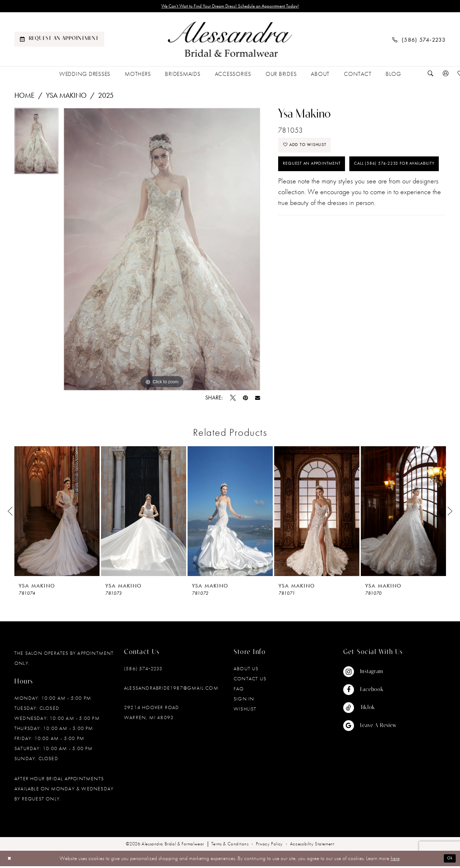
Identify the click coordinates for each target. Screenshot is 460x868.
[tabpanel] (36, 145)
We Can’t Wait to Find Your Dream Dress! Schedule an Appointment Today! (230, 7)
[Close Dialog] (11, 860)
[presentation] (57, 513)
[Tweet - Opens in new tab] (233, 400)
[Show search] (431, 76)
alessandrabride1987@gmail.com (171, 690)
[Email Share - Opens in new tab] (258, 400)
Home (24, 97)
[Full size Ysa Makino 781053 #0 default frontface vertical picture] (162, 251)
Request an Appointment (320, 173)
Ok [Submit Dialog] (448, 860)
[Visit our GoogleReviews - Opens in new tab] (370, 728)
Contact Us (250, 681)
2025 (106, 97)
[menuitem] (59, 41)
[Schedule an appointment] (59, 41)
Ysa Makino (66, 97)
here (395, 860)
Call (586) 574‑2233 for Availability (335, 197)
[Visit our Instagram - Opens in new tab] (370, 674)
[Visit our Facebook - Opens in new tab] (370, 692)
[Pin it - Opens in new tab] (245, 400)
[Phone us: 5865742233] (419, 41)
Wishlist (245, 711)
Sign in (244, 701)
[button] (446, 76)
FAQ (239, 691)
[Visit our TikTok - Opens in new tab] (370, 710)
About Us (246, 671)
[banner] (230, 41)
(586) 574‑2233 (143, 671)
